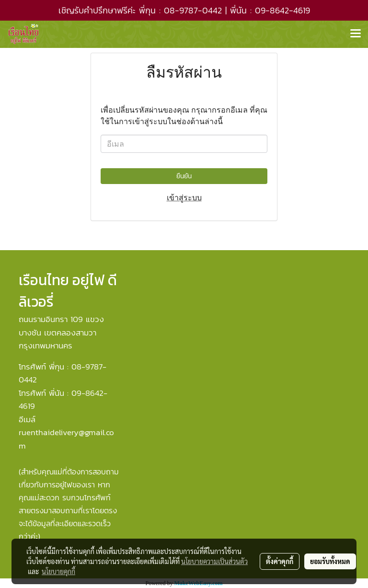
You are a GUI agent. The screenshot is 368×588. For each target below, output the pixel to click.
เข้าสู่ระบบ (184, 197)
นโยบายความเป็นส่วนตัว (214, 561)
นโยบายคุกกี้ (58, 571)
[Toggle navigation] (356, 34)
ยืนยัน (184, 176)
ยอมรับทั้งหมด (330, 561)
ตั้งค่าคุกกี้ (280, 561)
